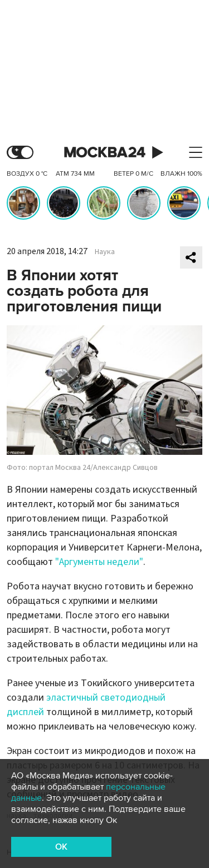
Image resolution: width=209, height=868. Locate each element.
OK (61, 847)
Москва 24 (105, 153)
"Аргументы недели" (99, 562)
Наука (105, 252)
